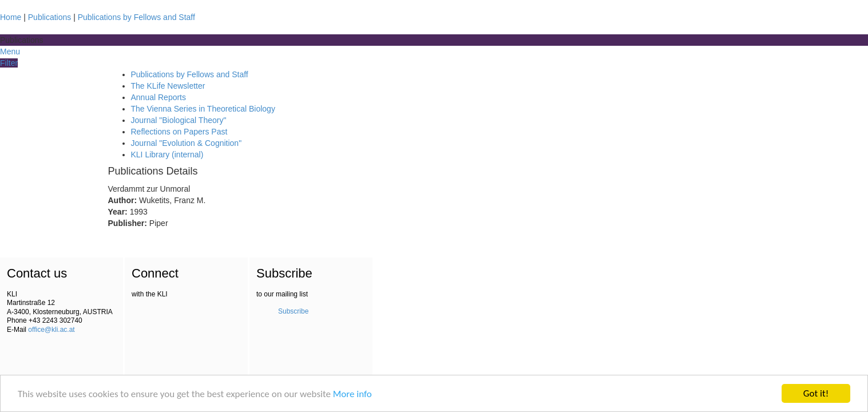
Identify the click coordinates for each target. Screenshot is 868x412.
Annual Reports (159, 97)
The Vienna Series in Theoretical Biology (203, 109)
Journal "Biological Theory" (179, 120)
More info (352, 395)
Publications (50, 17)
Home (11, 17)
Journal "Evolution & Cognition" (187, 143)
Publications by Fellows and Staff (136, 17)
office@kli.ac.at (51, 330)
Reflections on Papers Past (179, 132)
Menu (10, 51)
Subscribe (293, 311)
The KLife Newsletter (168, 86)
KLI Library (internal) (167, 154)
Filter (9, 63)
